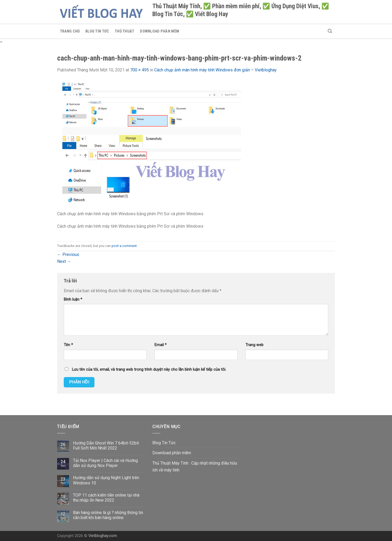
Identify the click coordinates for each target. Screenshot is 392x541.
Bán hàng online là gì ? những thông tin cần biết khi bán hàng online (108, 515)
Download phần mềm (159, 31)
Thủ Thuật (125, 31)
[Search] (330, 31)
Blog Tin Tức (97, 31)
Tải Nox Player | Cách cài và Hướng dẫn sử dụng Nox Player (105, 463)
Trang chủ (70, 31)
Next (64, 261)
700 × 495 (140, 70)
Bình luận (73, 299)
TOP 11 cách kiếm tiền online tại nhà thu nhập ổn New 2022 (106, 498)
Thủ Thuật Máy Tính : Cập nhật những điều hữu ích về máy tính (195, 467)
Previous (68, 255)
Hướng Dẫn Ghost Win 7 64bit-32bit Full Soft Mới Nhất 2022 (106, 446)
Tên (68, 345)
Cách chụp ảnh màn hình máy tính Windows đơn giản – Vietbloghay (215, 70)
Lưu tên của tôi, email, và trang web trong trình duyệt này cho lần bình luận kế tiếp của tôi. (149, 370)
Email (161, 345)
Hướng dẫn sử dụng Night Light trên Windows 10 (106, 480)
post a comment (124, 246)
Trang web (254, 345)
